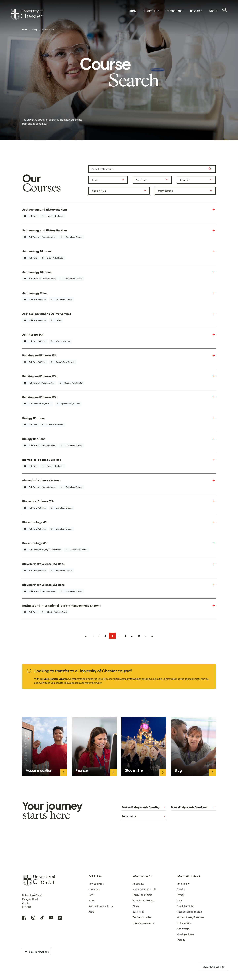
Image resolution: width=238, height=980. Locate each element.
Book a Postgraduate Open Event (193, 807)
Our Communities (142, 917)
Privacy (181, 895)
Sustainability (184, 923)
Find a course (144, 816)
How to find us (96, 884)
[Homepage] (26, 15)
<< (86, 636)
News (91, 895)
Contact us (94, 889)
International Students (144, 889)
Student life (134, 770)
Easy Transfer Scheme (56, 679)
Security (181, 940)
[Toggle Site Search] (225, 10)
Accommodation (39, 770)
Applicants (138, 884)
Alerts (91, 912)
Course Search (48, 29)
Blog (178, 770)
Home (25, 29)
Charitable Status (186, 906)
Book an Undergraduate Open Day (144, 807)
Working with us (185, 934)
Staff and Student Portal (101, 906)
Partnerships (183, 928)
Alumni (136, 906)
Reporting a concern (143, 923)
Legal (180, 900)
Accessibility (183, 884)
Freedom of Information (189, 912)
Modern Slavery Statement (191, 917)
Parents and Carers (142, 895)
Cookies (181, 889)
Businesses (138, 912)
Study (35, 29)
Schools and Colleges (144, 900)
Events (92, 900)
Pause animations (36, 952)
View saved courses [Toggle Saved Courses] (213, 967)
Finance (81, 770)
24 (139, 636)
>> (152, 636)
